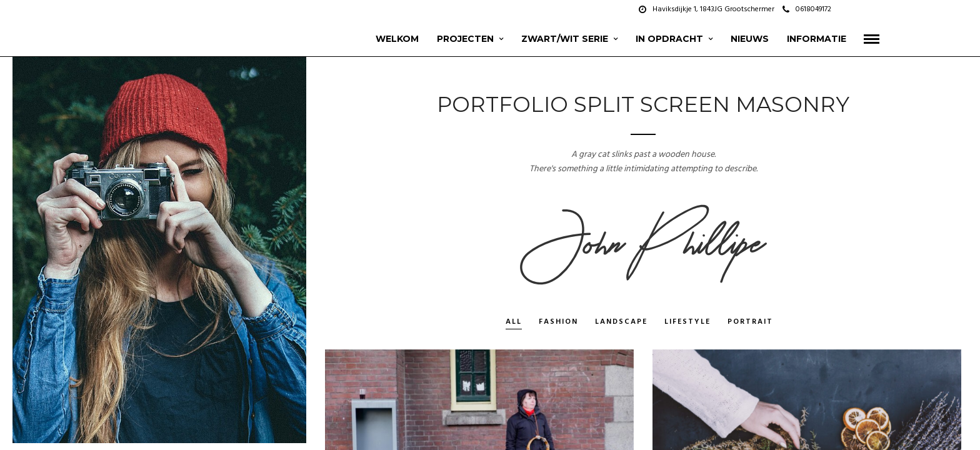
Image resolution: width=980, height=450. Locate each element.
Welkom (397, 39)
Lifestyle (687, 323)
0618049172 (807, 9)
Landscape (621, 323)
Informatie (817, 39)
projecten (465, 39)
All (514, 323)
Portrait (750, 323)
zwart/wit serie (565, 39)
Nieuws (750, 39)
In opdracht (669, 39)
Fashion (558, 323)
